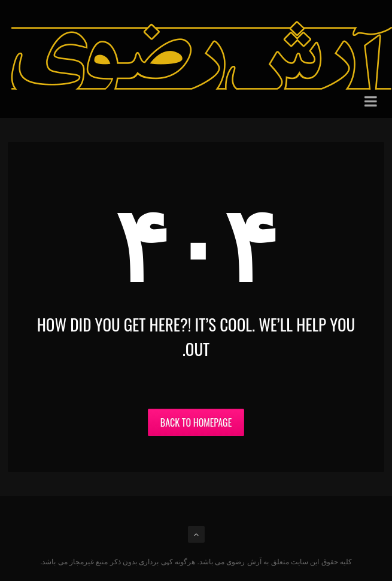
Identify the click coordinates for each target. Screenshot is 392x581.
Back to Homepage (196, 422)
